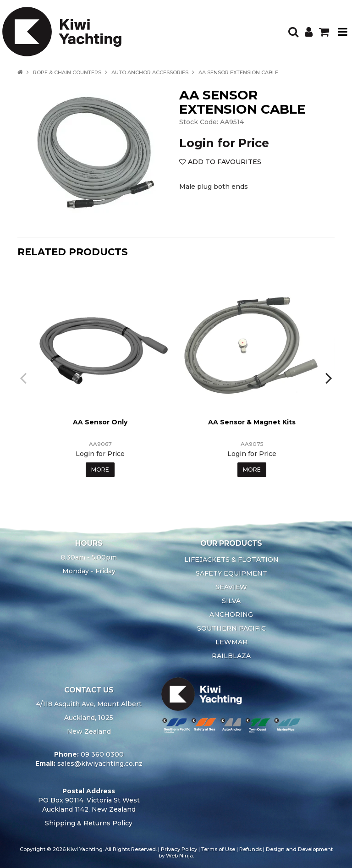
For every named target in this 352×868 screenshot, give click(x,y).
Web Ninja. (180, 856)
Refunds (250, 849)
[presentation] (24, 378)
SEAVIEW (231, 587)
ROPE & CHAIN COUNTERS (67, 72)
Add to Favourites (225, 162)
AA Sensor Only (100, 422)
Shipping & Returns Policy (89, 823)
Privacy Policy (179, 849)
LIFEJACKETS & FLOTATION (231, 560)
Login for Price (224, 143)
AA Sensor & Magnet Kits (252, 422)
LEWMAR (231, 642)
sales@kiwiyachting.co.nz (100, 764)
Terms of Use (218, 849)
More (100, 470)
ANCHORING (231, 615)
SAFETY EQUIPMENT (231, 573)
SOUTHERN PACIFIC (231, 628)
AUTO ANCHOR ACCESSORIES (150, 72)
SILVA (231, 601)
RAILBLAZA (231, 656)
